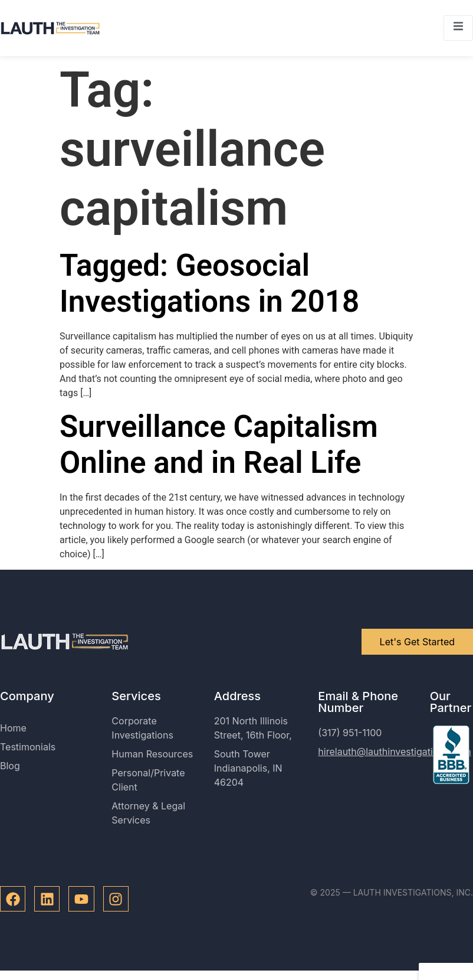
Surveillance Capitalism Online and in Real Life (219, 445)
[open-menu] (458, 28)
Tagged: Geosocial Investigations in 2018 (209, 283)
